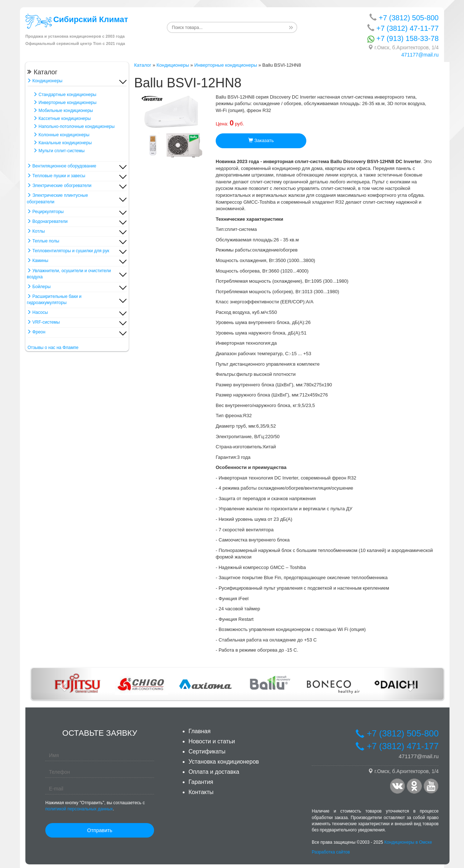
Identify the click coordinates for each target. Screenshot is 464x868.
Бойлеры (39, 287)
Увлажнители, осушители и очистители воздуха (69, 274)
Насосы (37, 312)
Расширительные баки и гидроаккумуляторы (54, 300)
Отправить (100, 830)
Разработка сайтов (331, 852)
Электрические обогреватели (59, 186)
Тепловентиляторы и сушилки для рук (68, 251)
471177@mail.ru (420, 55)
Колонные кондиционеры (61, 135)
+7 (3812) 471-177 (397, 746)
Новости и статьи (212, 741)
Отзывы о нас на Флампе (53, 348)
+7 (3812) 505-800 (404, 18)
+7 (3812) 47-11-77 (403, 28)
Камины (38, 261)
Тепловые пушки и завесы (56, 176)
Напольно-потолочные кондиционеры (74, 126)
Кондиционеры (45, 81)
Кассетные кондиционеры (62, 119)
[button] (62, 684)
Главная (200, 731)
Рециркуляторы (45, 212)
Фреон (36, 332)
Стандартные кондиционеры (65, 95)
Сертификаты (207, 751)
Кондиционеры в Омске (408, 842)
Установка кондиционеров (224, 762)
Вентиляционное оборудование (61, 166)
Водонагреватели (47, 221)
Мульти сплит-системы (59, 151)
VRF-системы (43, 322)
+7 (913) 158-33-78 (403, 39)
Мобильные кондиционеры (63, 111)
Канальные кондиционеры (62, 143)
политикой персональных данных (79, 809)
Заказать (261, 140)
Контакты (201, 792)
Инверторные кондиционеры (65, 103)
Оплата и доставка (214, 772)
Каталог (143, 65)
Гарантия (201, 782)
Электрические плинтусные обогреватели (57, 198)
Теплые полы (43, 241)
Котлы (36, 231)
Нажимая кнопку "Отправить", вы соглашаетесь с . (95, 806)
